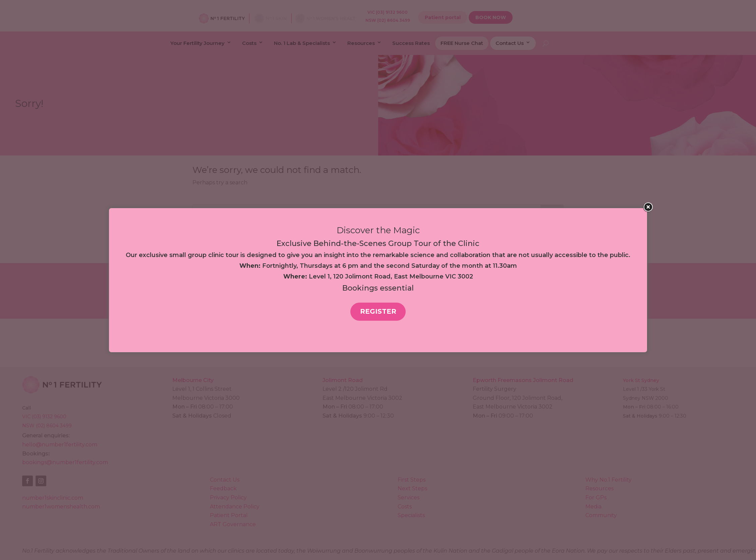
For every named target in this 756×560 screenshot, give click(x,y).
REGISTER (378, 311)
